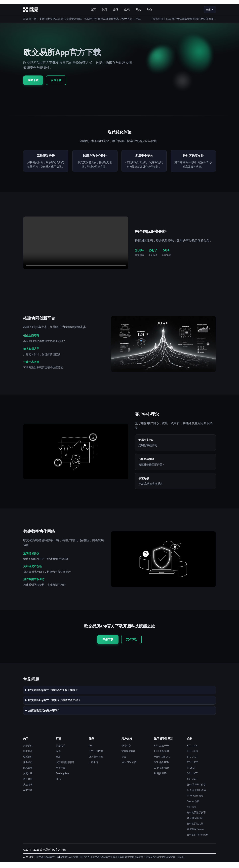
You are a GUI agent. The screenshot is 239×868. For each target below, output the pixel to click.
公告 (124, 762)
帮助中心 (126, 751)
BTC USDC (192, 751)
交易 (58, 762)
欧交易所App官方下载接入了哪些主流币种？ (54, 706)
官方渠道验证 (128, 757)
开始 (138, 10)
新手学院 (61, 773)
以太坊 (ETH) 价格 (196, 796)
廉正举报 (28, 785)
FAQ (149, 10)
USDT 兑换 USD (162, 762)
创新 (104, 10)
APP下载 (28, 796)
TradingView (62, 779)
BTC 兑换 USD (161, 751)
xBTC (59, 785)
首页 (93, 10)
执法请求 (28, 790)
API (91, 751)
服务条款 (28, 768)
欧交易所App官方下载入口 (171, 863)
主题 (208, 9)
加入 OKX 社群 (129, 768)
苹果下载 (33, 80)
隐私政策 (28, 773)
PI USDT (191, 773)
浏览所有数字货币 (65, 768)
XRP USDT (192, 785)
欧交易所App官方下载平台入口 (76, 863)
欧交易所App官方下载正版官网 (109, 863)
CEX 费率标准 (96, 762)
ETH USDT (192, 768)
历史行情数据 (96, 757)
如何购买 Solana (196, 835)
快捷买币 (61, 751)
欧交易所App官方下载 (48, 863)
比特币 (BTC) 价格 (196, 790)
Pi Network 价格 (195, 801)
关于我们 (28, 751)
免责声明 (28, 779)
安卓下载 (56, 80)
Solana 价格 (193, 807)
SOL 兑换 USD (161, 768)
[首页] (31, 10)
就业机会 (28, 757)
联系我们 (28, 762)
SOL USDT (192, 779)
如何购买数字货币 (196, 818)
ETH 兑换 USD (161, 757)
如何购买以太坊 (195, 829)
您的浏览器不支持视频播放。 (76, 248)
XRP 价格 (192, 812)
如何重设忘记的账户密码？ (44, 716)
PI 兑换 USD (160, 779)
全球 (116, 10)
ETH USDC (193, 757)
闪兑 (58, 757)
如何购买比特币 (195, 824)
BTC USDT (192, 762)
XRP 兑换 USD (161, 773)
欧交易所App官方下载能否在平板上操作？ (53, 696)
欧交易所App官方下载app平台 (141, 863)
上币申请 (93, 768)
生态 (127, 10)
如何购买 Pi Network (198, 840)
